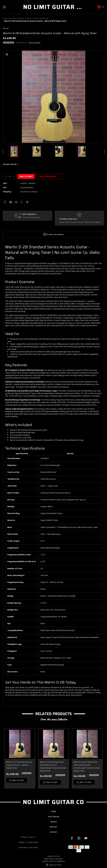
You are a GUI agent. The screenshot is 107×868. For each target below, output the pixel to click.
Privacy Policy (28, 837)
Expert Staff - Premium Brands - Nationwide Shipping (80, 222)
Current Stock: (11, 164)
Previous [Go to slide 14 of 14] (3, 151)
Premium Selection (68, 219)
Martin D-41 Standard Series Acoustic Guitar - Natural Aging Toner (19, 765)
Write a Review (34, 42)
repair (54, 822)
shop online (54, 817)
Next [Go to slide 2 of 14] (104, 151)
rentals (54, 827)
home (53, 812)
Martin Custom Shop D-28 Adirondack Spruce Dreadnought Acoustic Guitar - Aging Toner (53, 766)
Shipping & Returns (28, 848)
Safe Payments (29, 214)
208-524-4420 (55, 865)
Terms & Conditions (28, 842)
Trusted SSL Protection (31, 217)
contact (54, 832)
